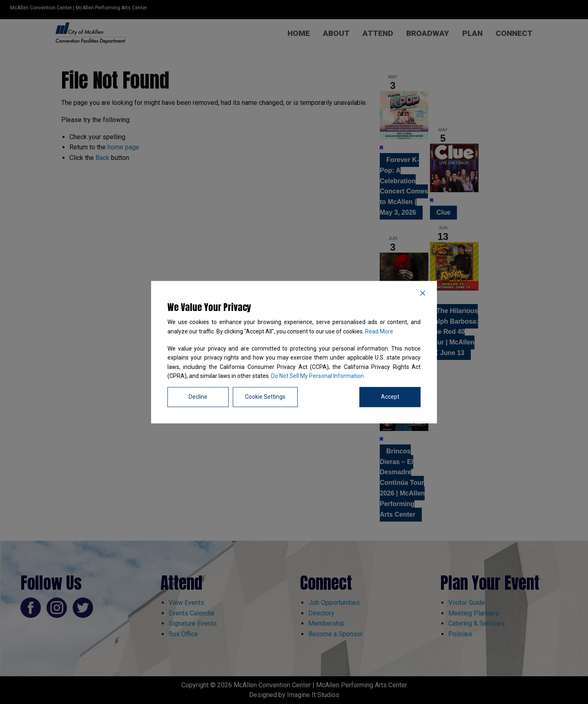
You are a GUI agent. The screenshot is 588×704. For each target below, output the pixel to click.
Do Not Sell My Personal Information (317, 376)
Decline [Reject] (198, 397)
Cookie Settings (265, 397)
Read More (379, 331)
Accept (390, 397)
